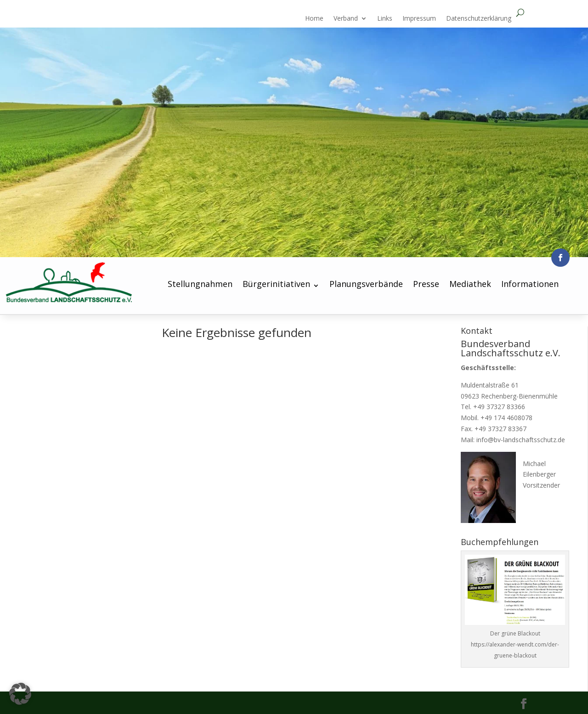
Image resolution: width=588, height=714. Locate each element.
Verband (346, 19)
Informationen (530, 284)
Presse (426, 284)
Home (314, 19)
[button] (20, 694)
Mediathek (470, 284)
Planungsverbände (366, 284)
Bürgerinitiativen (276, 284)
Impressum (419, 19)
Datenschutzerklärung (479, 19)
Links (385, 19)
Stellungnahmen (200, 284)
